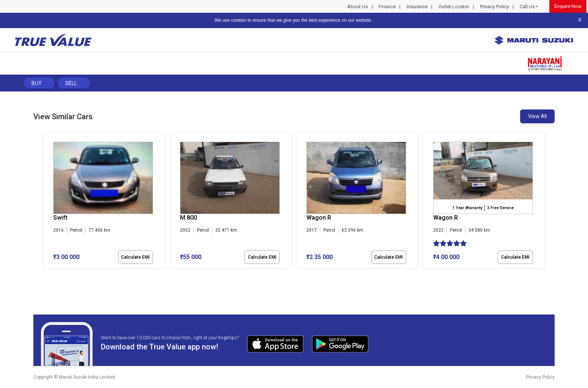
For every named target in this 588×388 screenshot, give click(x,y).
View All (537, 116)
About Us (358, 7)
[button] (45, 275)
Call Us (527, 7)
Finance (387, 7)
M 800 (188, 218)
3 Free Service (500, 208)
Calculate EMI (135, 257)
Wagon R (319, 218)
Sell (71, 83)
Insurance (417, 7)
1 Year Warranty (467, 208)
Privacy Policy (494, 7)
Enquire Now (568, 6)
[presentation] (47, 202)
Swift (60, 218)
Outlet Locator (454, 7)
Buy (37, 83)
